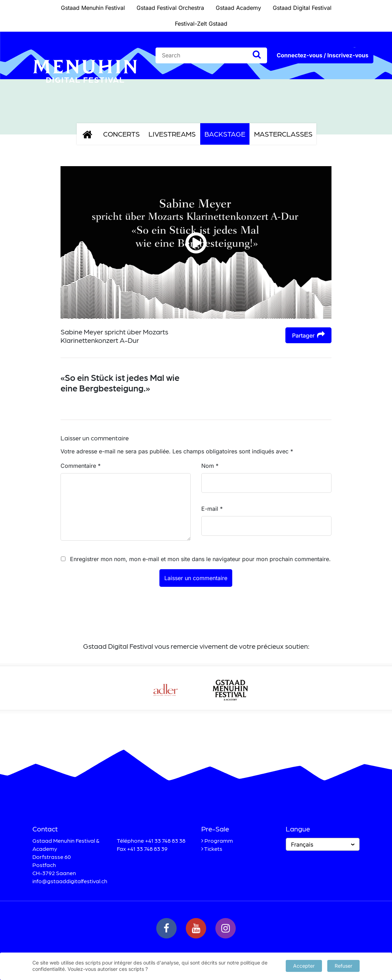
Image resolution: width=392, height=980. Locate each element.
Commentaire (81, 466)
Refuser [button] (343, 965)
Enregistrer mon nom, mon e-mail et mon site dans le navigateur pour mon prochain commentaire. (200, 559)
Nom (210, 466)
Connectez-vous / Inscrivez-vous (323, 55)
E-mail (212, 509)
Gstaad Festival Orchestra (170, 8)
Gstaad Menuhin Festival (93, 8)
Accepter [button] (304, 965)
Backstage (225, 134)
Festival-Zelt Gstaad (201, 24)
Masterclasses (283, 134)
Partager (308, 335)
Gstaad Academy (238, 8)
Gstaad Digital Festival (302, 8)
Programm (219, 840)
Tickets (213, 849)
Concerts (121, 134)
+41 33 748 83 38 (165, 840)
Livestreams (172, 134)
